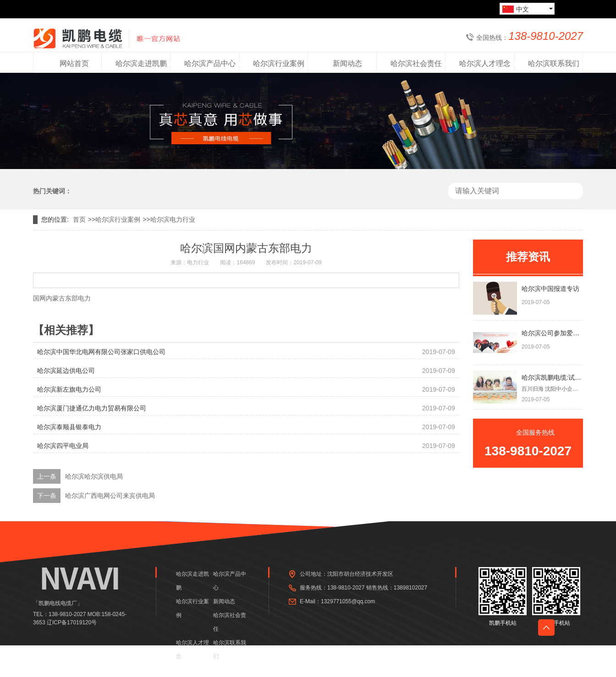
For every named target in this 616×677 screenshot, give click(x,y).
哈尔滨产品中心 (230, 581)
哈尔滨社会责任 (230, 622)
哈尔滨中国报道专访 (550, 289)
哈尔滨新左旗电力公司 (69, 389)
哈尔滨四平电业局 (63, 446)
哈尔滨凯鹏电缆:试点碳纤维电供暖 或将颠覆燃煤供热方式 (552, 377)
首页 (79, 219)
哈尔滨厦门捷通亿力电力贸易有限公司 (92, 408)
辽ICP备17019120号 (72, 622)
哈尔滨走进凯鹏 (192, 581)
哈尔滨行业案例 (118, 219)
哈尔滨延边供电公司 (66, 371)
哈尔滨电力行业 (173, 219)
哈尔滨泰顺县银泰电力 (69, 427)
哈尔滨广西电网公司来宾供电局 (110, 496)
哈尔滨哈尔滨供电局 (94, 476)
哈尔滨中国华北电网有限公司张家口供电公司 (101, 352)
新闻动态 (224, 601)
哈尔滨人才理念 (192, 650)
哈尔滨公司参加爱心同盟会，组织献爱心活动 (552, 333)
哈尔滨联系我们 (230, 650)
